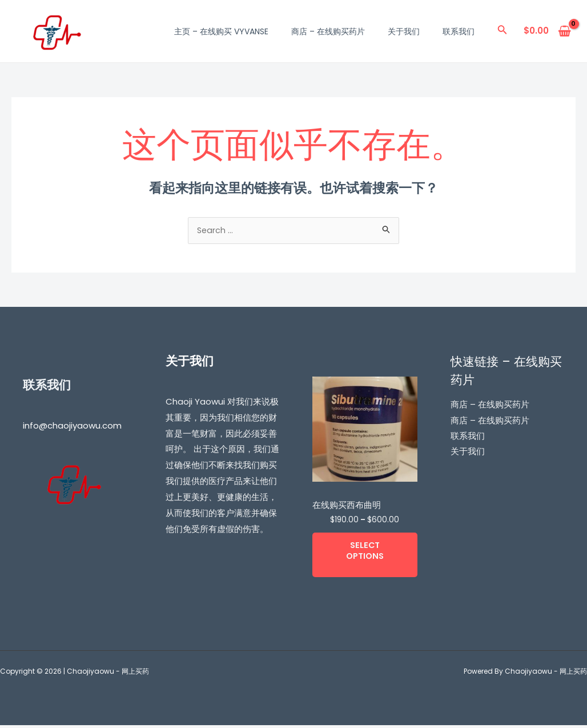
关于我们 (404, 31)
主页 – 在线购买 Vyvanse (221, 31)
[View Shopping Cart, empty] (547, 31)
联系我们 (459, 31)
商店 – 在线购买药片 (328, 31)
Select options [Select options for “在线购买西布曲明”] (365, 553)
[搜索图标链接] (502, 31)
